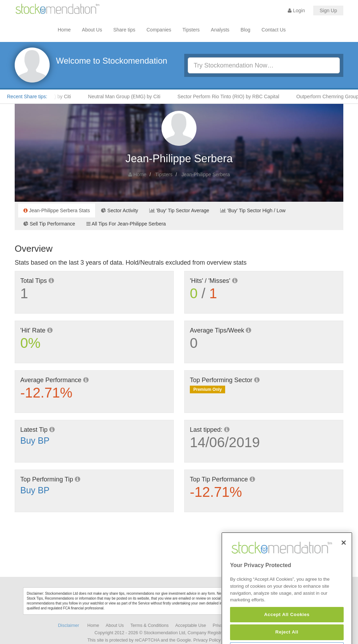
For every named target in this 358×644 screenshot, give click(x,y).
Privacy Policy (207, 640)
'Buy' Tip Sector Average (179, 210)
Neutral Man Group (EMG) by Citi (128, 96)
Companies (159, 30)
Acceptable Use (191, 625)
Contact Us (274, 30)
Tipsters (191, 30)
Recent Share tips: (27, 96)
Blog (245, 30)
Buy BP (35, 441)
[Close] (344, 559)
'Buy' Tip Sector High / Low (253, 210)
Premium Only (207, 389)
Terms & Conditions (149, 625)
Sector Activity (120, 210)
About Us (92, 30)
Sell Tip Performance (49, 224)
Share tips (124, 30)
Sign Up (328, 10)
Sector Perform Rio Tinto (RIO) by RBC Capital (232, 96)
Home (64, 30)
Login (296, 10)
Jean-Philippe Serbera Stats (57, 210)
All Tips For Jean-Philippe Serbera (126, 224)
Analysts (220, 30)
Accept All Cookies (287, 631)
